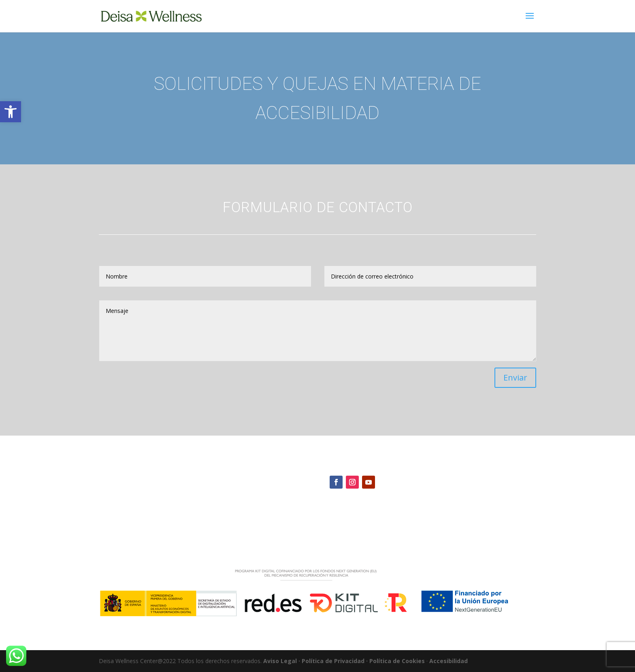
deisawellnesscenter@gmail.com (373, 507)
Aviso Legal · (282, 661)
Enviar (515, 377)
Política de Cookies (397, 661)
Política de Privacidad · (335, 661)
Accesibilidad (449, 661)
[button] (11, 112)
